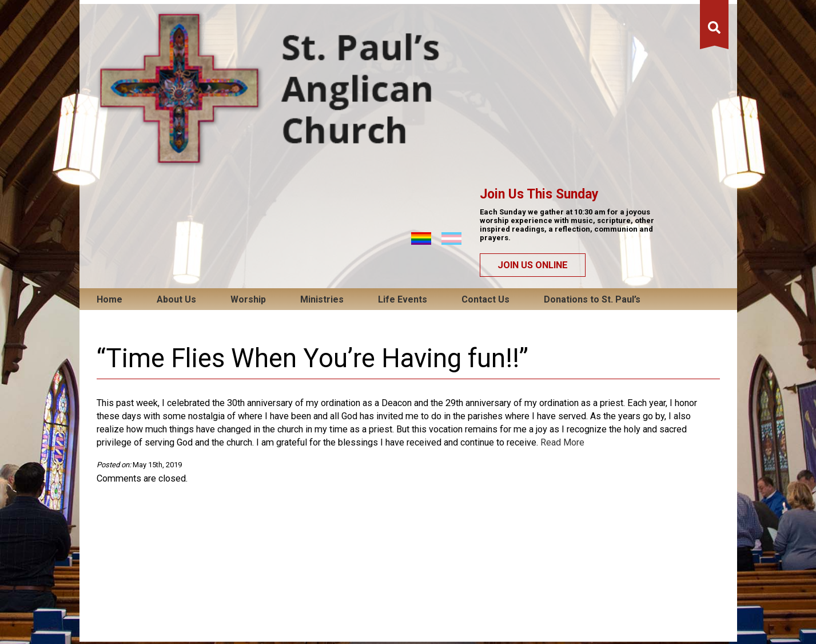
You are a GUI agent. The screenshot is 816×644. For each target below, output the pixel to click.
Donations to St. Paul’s (592, 129)
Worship (248, 129)
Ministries (322, 129)
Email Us (248, 605)
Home (110, 129)
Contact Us (485, 129)
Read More (562, 272)
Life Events (403, 129)
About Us (176, 129)
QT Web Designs (698, 605)
